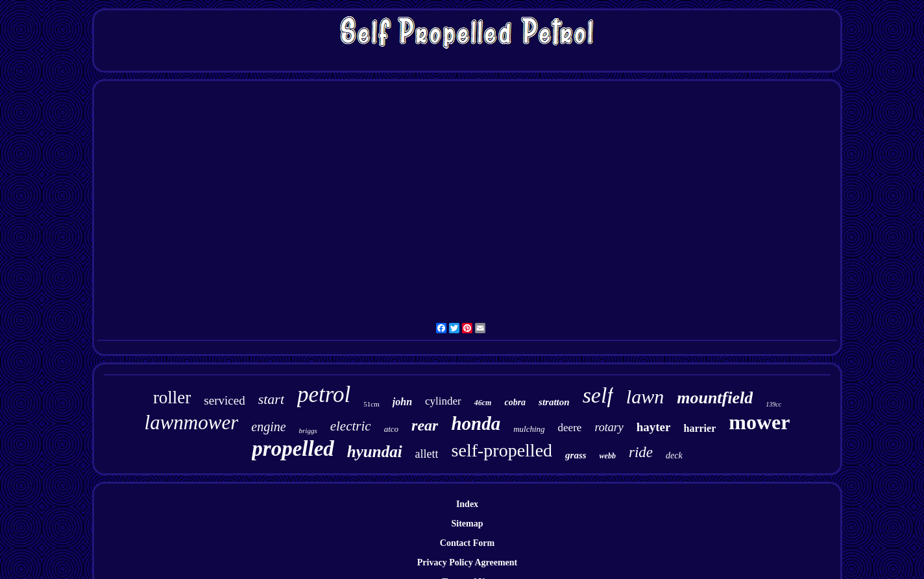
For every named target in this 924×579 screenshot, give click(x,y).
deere (570, 428)
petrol (324, 395)
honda (476, 423)
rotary (609, 427)
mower (759, 422)
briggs (308, 431)
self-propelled (502, 450)
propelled (293, 449)
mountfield (715, 398)
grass (576, 455)
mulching (529, 429)
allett (427, 454)
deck (674, 455)
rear (425, 425)
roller (172, 397)
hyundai (375, 452)
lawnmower (192, 422)
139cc (773, 404)
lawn (645, 396)
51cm (371, 404)
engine (268, 427)
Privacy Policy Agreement (467, 562)
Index (467, 504)
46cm (483, 403)
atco (391, 429)
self (598, 395)
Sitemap (468, 524)
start (271, 399)
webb (608, 456)
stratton (554, 402)
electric (351, 426)
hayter (654, 427)
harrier (699, 428)
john (402, 402)
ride (641, 452)
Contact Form (467, 543)
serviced (224, 400)
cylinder (443, 401)
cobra (515, 402)
